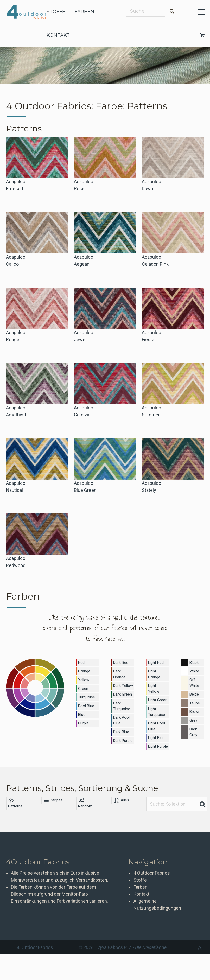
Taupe (194, 701)
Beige (194, 692)
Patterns (15, 793)
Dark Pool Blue (121, 717)
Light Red (156, 662)
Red (81, 662)
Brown (195, 709)
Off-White (194, 681)
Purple (83, 720)
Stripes (52, 790)
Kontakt (141, 884)
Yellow (84, 679)
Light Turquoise (156, 703)
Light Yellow (158, 684)
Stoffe (140, 870)
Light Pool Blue (156, 717)
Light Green (157, 692)
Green (83, 687)
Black (194, 662)
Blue (82, 711)
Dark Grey (193, 728)
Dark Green (122, 692)
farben (84, 12)
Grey (193, 717)
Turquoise (86, 695)
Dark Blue (121, 728)
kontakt (58, 35)
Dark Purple (122, 736)
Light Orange (154, 673)
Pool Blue (86, 703)
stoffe (56, 12)
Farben (141, 877)
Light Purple (158, 736)
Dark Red (120, 662)
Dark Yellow (123, 684)
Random (85, 793)
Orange (84, 670)
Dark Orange (119, 673)
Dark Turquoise (121, 703)
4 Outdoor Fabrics (31, 12)
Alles (120, 790)
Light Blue (156, 728)
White (194, 670)
